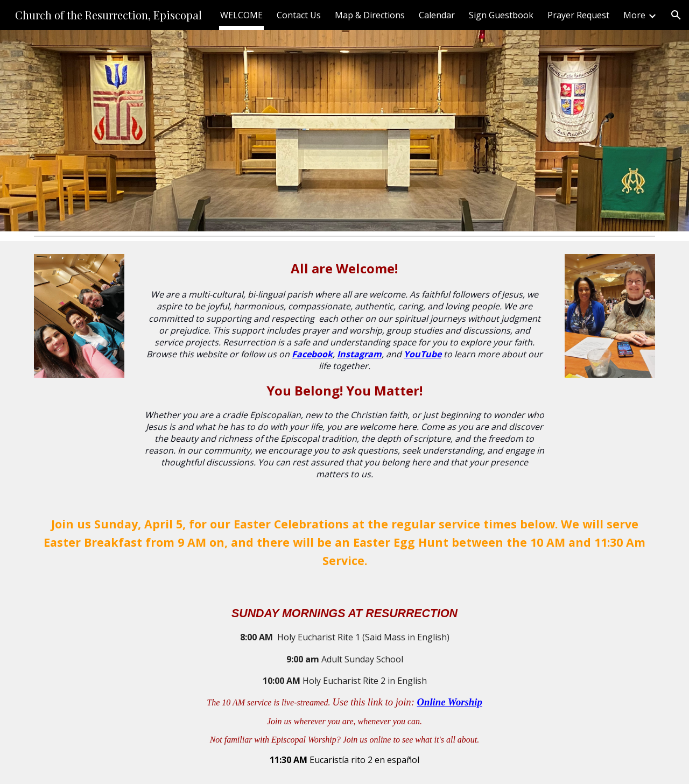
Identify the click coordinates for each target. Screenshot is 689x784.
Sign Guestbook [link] (501, 15)
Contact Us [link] (299, 15)
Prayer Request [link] (578, 15)
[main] (344, 369)
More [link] (634, 15)
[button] (676, 15)
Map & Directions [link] (370, 15)
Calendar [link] (437, 15)
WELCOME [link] (241, 15)
